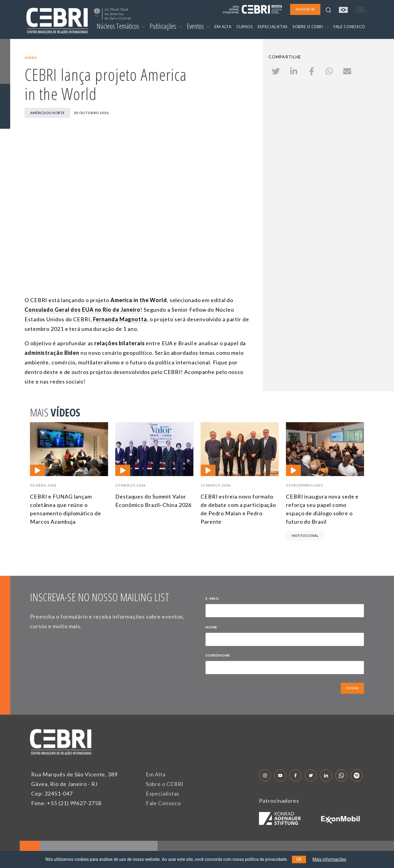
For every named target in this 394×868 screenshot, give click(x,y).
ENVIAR (352, 688)
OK (299, 859)
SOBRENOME (218, 655)
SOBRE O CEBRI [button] (311, 27)
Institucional (305, 536)
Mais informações (329, 859)
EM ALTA (223, 27)
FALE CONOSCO (349, 27)
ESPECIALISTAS (273, 27)
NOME (213, 628)
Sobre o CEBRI (165, 784)
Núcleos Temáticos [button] (121, 26)
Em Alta (156, 774)
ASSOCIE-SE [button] (305, 9)
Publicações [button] (166, 26)
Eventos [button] (198, 26)
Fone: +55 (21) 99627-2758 (66, 803)
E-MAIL (214, 599)
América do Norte (47, 113)
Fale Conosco (163, 803)
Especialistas (163, 793)
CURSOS (245, 27)
